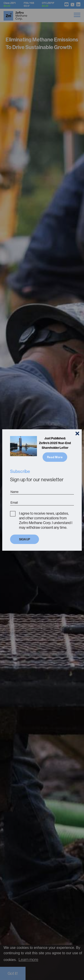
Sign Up (25, 539)
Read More (55, 457)
